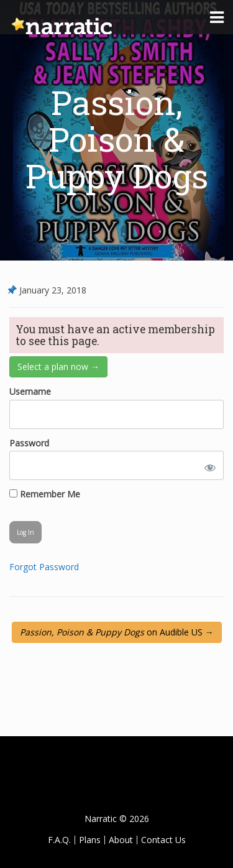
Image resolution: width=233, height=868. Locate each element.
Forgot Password (44, 567)
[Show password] (208, 465)
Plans (90, 840)
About (121, 840)
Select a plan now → (58, 367)
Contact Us (163, 840)
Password (29, 443)
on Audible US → (117, 632)
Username (30, 391)
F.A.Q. (59, 840)
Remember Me (45, 494)
